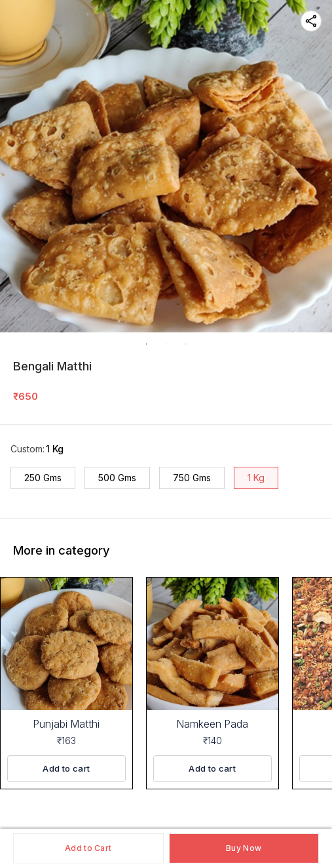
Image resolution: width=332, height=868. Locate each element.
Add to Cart (88, 848)
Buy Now (244, 848)
